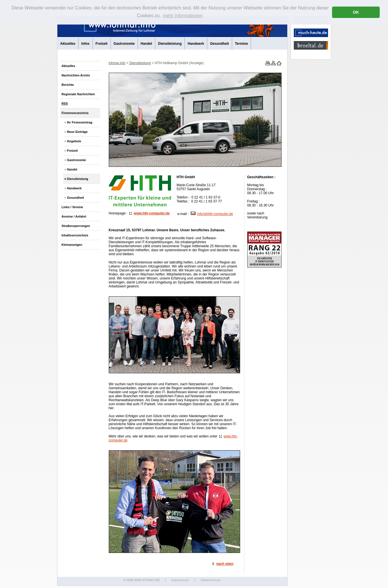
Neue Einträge (78, 132)
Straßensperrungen (76, 226)
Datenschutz (211, 580)
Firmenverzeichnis (75, 113)
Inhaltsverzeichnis (75, 235)
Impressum (180, 580)
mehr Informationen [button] (183, 16)
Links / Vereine (73, 207)
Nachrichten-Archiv (76, 75)
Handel (146, 44)
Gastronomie (124, 44)
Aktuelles (68, 44)
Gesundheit (220, 44)
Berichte (68, 85)
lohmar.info (117, 63)
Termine (242, 44)
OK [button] (356, 12)
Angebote (74, 141)
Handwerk (196, 44)
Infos (86, 44)
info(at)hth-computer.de (212, 214)
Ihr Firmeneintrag (80, 122)
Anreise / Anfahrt (74, 216)
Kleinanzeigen (72, 245)
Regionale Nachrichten (78, 94)
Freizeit (102, 44)
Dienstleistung (170, 44)
